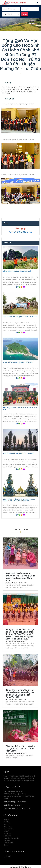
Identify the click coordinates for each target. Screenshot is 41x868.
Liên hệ (6, 844)
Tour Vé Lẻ (7, 823)
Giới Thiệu (7, 821)
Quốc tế (6, 830)
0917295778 (18, 805)
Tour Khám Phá (8, 828)
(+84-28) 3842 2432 (20, 801)
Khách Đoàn (7, 835)
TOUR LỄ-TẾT (8, 826)
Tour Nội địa (7, 833)
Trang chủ (7, 819)
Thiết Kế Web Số (26, 866)
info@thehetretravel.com (20, 808)
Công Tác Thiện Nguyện (11, 837)
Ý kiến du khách (9, 842)
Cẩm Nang (7, 840)
